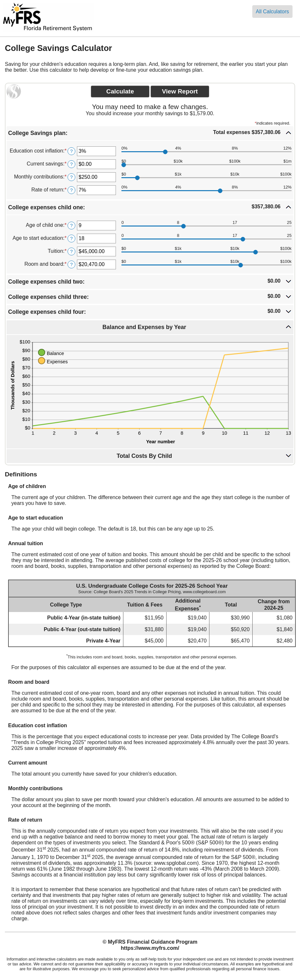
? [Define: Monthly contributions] (71, 177)
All (272, 12)
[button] (150, 133)
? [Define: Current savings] (71, 164)
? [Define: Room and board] (71, 264)
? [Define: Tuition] (71, 251)
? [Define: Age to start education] (71, 239)
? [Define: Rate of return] (71, 190)
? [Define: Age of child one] (71, 226)
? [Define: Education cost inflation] (71, 151)
